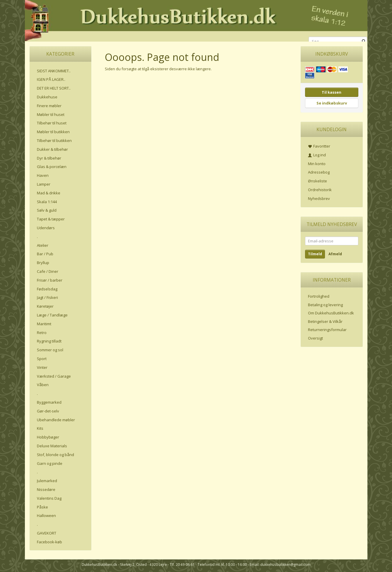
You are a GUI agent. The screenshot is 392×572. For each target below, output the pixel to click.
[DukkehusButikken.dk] (196, 20)
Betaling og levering (325, 305)
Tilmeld (315, 254)
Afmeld (335, 254)
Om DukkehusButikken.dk (331, 313)
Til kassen (332, 92)
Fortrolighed (319, 296)
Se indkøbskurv (332, 103)
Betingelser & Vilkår (325, 321)
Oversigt (315, 338)
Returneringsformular (327, 330)
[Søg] (364, 41)
